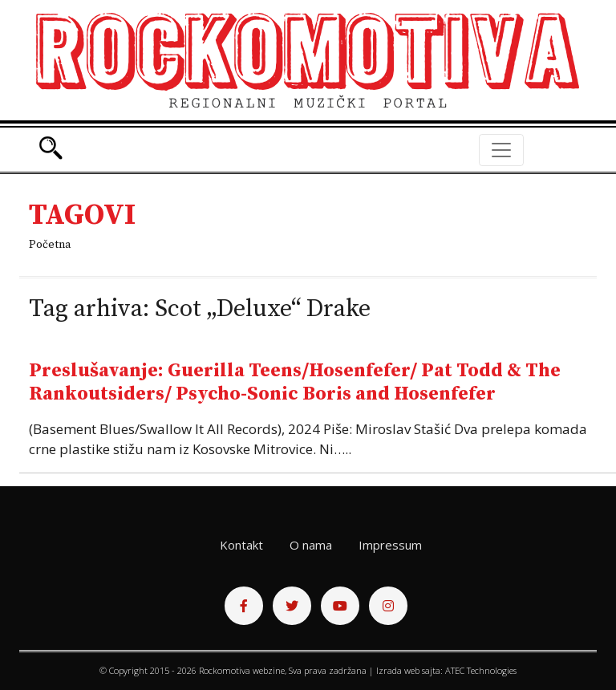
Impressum (390, 545)
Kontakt (241, 545)
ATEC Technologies (481, 670)
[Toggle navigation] (501, 150)
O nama (311, 545)
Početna (50, 245)
